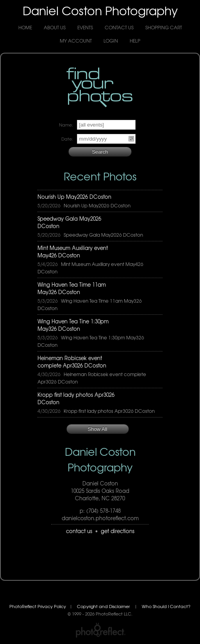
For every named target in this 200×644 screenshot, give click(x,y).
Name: (66, 125)
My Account (76, 41)
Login (111, 41)
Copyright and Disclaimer (104, 606)
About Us (55, 27)
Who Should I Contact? (166, 606)
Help (135, 41)
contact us (79, 531)
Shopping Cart (164, 27)
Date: (67, 139)
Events (85, 27)
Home (25, 27)
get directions (118, 531)
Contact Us (119, 27)
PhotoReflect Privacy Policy (38, 606)
